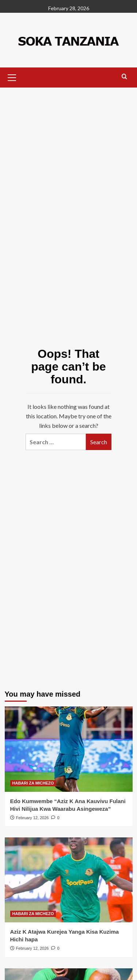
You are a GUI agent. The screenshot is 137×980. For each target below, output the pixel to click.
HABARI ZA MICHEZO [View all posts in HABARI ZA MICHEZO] (33, 783)
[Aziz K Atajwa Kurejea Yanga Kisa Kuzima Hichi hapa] (69, 880)
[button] (12, 77)
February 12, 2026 (33, 818)
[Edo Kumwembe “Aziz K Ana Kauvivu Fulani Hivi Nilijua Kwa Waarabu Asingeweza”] (69, 749)
